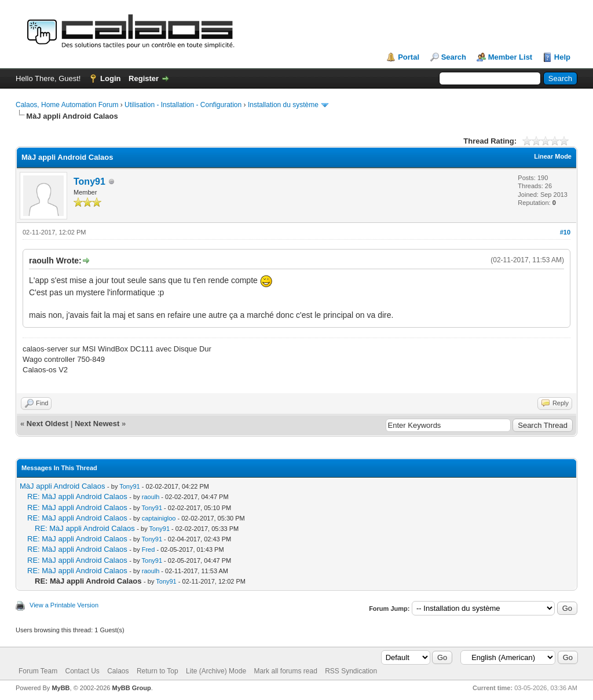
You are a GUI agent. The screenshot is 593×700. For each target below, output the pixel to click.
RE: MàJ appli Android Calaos (77, 496)
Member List (510, 57)
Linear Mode (553, 156)
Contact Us (82, 671)
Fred (149, 549)
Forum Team (38, 671)
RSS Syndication (351, 671)
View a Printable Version (64, 605)
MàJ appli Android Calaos (62, 486)
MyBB (61, 688)
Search (454, 57)
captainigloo (159, 518)
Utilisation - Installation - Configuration (183, 105)
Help (562, 57)
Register (144, 78)
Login (110, 78)
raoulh (151, 497)
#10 (565, 232)
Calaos (118, 671)
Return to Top (158, 671)
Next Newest (97, 424)
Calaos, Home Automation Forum (67, 105)
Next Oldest (47, 424)
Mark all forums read (285, 671)
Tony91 (89, 182)
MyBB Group (131, 688)
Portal (409, 57)
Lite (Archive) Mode (216, 671)
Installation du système (283, 105)
